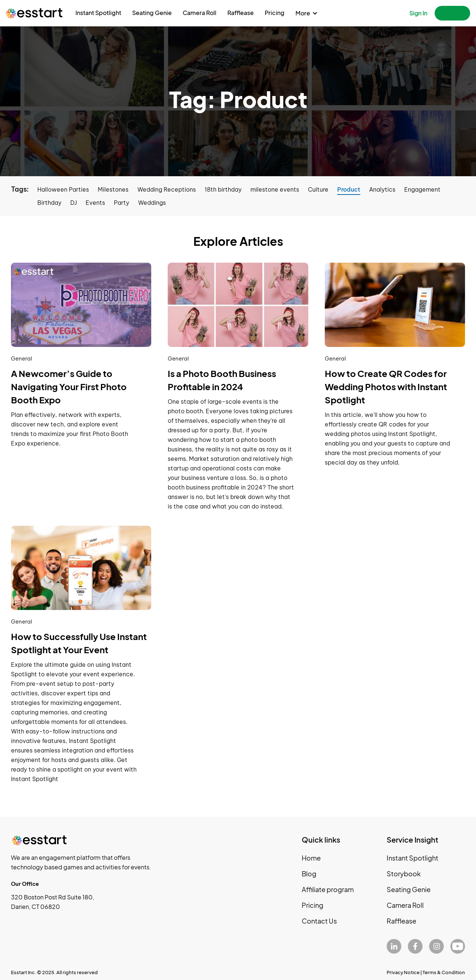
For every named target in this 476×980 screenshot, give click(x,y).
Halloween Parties (63, 189)
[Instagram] (436, 946)
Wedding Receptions (167, 189)
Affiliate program (328, 889)
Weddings (152, 203)
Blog (309, 874)
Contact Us (319, 921)
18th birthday (223, 189)
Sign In (418, 13)
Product (349, 189)
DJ (74, 203)
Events (95, 203)
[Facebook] (415, 946)
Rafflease (241, 13)
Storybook (404, 874)
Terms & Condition (444, 972)
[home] (34, 13)
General (22, 358)
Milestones (113, 189)
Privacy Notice (403, 972)
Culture (318, 189)
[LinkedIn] (394, 946)
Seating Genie (152, 13)
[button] (307, 13)
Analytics (382, 189)
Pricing (275, 13)
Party (122, 203)
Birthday (49, 203)
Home (311, 858)
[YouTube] (458, 946)
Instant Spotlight (98, 13)
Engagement (422, 189)
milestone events (275, 189)
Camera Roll (200, 13)
